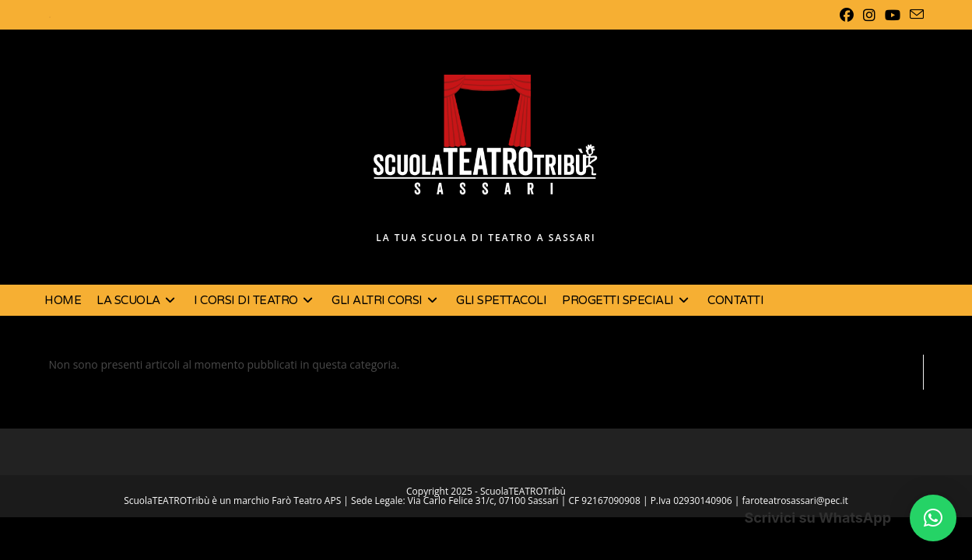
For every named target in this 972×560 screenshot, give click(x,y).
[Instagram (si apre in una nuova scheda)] (869, 15)
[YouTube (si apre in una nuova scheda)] (893, 15)
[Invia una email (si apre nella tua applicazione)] (914, 15)
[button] (933, 518)
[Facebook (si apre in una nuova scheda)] (847, 15)
